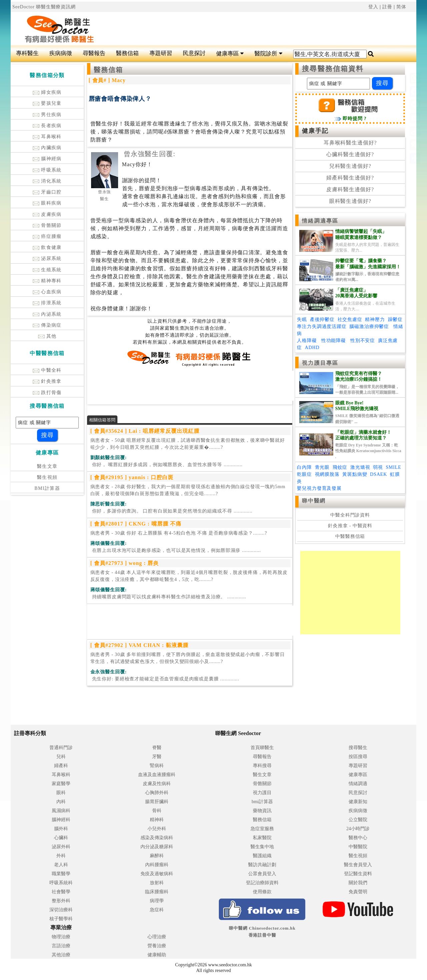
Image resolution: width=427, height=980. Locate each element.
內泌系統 (47, 314)
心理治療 (157, 937)
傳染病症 (47, 325)
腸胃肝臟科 (157, 802)
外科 (61, 856)
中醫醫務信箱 (350, 536)
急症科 (157, 910)
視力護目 (262, 793)
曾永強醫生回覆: (150, 154)
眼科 (61, 793)
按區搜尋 (358, 757)
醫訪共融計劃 (262, 865)
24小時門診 (358, 829)
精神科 (157, 820)
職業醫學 (61, 874)
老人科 (61, 865)
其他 (47, 336)
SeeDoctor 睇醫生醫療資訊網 (44, 7)
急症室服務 (262, 829)
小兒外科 (157, 829)
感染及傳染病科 (157, 838)
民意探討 (194, 53)
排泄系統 (47, 303)
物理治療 (61, 937)
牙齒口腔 (47, 192)
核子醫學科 (61, 919)
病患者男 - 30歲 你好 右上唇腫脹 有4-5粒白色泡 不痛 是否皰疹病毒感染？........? (179, 533)
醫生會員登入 (358, 865)
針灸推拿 (47, 381)
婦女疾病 (47, 92)
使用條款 (262, 892)
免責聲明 (358, 892)
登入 (373, 7)
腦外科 (61, 829)
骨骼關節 (47, 225)
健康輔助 (157, 955)
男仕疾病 (47, 115)
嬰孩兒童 (47, 103)
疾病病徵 (61, 53)
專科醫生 (27, 53)
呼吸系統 (47, 170)
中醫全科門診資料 (350, 515)
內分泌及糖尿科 (157, 847)
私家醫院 (262, 838)
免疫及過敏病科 (157, 874)
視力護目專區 (320, 363)
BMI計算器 (47, 488)
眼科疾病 (47, 203)
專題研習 (161, 53)
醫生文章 (47, 466)
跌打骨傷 (47, 393)
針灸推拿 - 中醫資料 (350, 526)
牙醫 (157, 757)
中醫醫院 (358, 847)
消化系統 (47, 181)
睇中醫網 (314, 501)
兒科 (61, 757)
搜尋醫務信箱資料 (333, 69)
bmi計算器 (262, 802)
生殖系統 (47, 270)
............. (167, 465)
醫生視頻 (47, 477)
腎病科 (157, 766)
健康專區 (230, 54)
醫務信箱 (127, 53)
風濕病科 (61, 811)
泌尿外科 (61, 847)
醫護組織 (262, 856)
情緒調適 (358, 784)
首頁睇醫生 (262, 748)
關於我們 (358, 883)
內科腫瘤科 (157, 865)
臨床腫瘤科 (157, 892)
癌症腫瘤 (47, 236)
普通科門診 (61, 748)
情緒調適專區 (320, 221)
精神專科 (47, 281)
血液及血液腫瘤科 (157, 775)
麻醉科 (157, 856)
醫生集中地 (262, 847)
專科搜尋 (262, 766)
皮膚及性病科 (157, 784)
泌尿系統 (47, 258)
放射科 (157, 883)
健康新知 (358, 802)
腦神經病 (47, 159)
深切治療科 (61, 910)
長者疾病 (47, 126)
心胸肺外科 (157, 793)
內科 (61, 802)
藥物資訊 (262, 811)
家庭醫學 (61, 784)
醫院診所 (268, 54)
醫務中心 (358, 838)
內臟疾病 (47, 148)
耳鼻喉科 (47, 137)
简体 (401, 7)
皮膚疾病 (47, 214)
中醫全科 (47, 370)
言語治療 (61, 946)
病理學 (157, 901)
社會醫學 (61, 892)
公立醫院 (358, 820)
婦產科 (61, 766)
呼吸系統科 (61, 883)
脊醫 (157, 748)
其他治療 (61, 955)
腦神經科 (61, 820)
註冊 (387, 7)
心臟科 (61, 838)
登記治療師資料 (262, 883)
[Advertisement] (248, 29)
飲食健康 (47, 247)
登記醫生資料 (358, 874)
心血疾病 (47, 292)
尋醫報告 (94, 53)
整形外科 (61, 901)
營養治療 (157, 946)
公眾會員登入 (262, 874)
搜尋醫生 (358, 748)
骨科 (157, 811)
